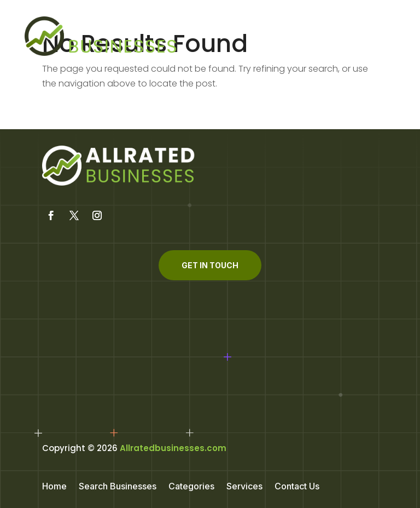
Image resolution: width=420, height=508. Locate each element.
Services (244, 487)
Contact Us (297, 487)
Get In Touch (210, 265)
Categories (191, 487)
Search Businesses (118, 487)
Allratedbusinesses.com (173, 448)
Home (54, 487)
